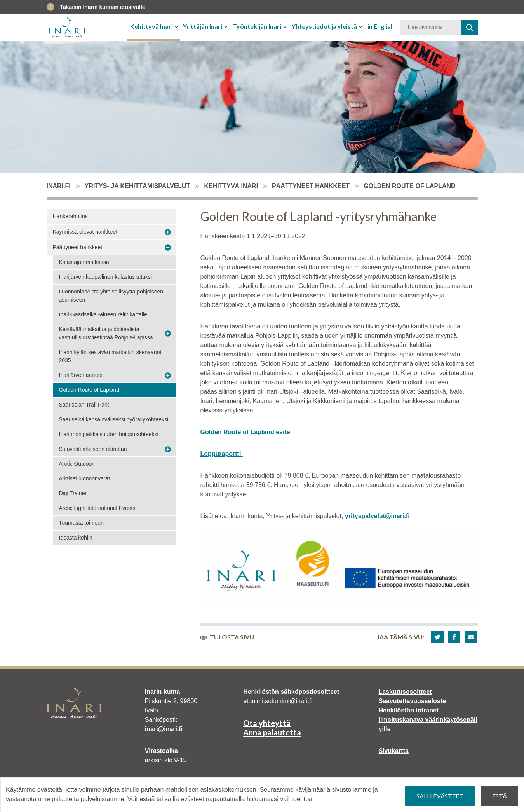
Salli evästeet (440, 796)
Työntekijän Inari (257, 26)
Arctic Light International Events (97, 508)
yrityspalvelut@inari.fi (377, 516)
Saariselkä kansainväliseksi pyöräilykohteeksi (114, 419)
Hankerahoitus (70, 216)
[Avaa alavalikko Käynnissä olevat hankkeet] (168, 232)
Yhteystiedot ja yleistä (324, 26)
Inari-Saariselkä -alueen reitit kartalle (103, 314)
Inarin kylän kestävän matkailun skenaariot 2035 (110, 356)
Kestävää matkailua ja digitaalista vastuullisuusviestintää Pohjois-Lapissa (106, 333)
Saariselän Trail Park (84, 405)
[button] (437, 637)
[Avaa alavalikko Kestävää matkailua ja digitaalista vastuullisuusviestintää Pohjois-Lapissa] (168, 334)
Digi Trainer (73, 493)
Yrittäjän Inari (203, 26)
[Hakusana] (431, 27)
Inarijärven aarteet (81, 375)
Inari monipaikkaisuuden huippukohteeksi (109, 434)
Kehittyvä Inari (151, 26)
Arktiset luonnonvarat (85, 478)
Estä (500, 796)
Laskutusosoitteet (405, 692)
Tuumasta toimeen (81, 523)
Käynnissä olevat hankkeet (85, 232)
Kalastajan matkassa (84, 262)
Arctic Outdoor (76, 464)
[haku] (470, 27)
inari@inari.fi (164, 729)
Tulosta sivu (227, 637)
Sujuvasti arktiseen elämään (93, 449)
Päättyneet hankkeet (311, 186)
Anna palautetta (272, 732)
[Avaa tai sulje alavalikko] (177, 26)
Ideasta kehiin (76, 538)
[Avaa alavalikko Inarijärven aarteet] (168, 375)
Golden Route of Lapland (89, 390)
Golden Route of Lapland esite (245, 432)
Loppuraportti (222, 454)
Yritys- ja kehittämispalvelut (138, 186)
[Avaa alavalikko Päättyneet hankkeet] (168, 248)
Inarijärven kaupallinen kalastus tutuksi (106, 277)
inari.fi (59, 186)
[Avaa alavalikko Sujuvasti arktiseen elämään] (168, 449)
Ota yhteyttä (267, 723)
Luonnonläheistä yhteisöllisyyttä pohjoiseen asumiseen (111, 296)
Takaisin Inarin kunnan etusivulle (103, 7)
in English (381, 26)
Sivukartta (393, 751)
